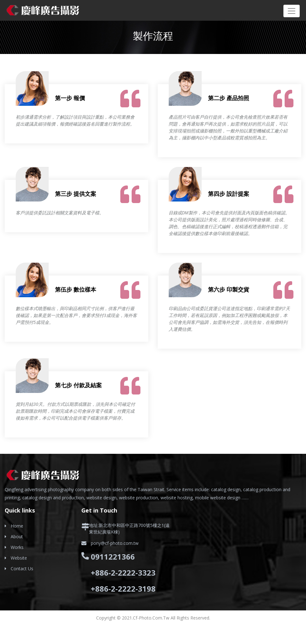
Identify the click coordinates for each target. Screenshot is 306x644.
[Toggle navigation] (292, 11)
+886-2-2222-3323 (123, 573)
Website (19, 558)
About (17, 537)
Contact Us (22, 569)
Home (17, 526)
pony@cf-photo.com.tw (115, 543)
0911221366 (113, 557)
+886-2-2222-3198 (123, 589)
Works (17, 547)
